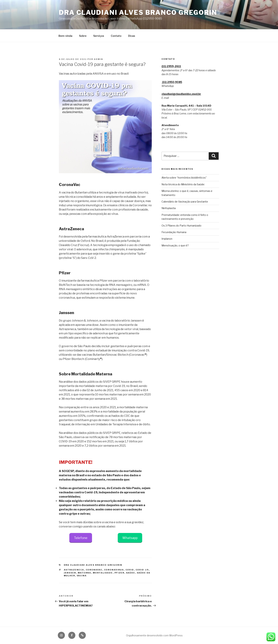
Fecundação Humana (174, 232)
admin (98, 59)
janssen (70, 573)
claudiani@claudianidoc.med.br (181, 94)
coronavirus (114, 570)
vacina (82, 576)
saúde (131, 573)
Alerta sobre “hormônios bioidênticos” (184, 178)
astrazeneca (74, 570)
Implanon (167, 239)
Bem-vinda (65, 36)
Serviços (99, 36)
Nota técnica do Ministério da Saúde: (183, 184)
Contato (116, 36)
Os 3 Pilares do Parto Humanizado (181, 226)
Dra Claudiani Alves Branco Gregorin (138, 12)
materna (85, 573)
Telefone (81, 538)
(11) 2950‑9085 (172, 82)
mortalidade (103, 573)
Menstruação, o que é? (175, 245)
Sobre (83, 36)
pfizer (119, 573)
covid (130, 570)
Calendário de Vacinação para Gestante (185, 202)
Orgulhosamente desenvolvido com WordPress (154, 635)
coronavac (94, 570)
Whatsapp (130, 538)
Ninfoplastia (169, 208)
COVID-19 (142, 570)
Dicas (132, 36)
